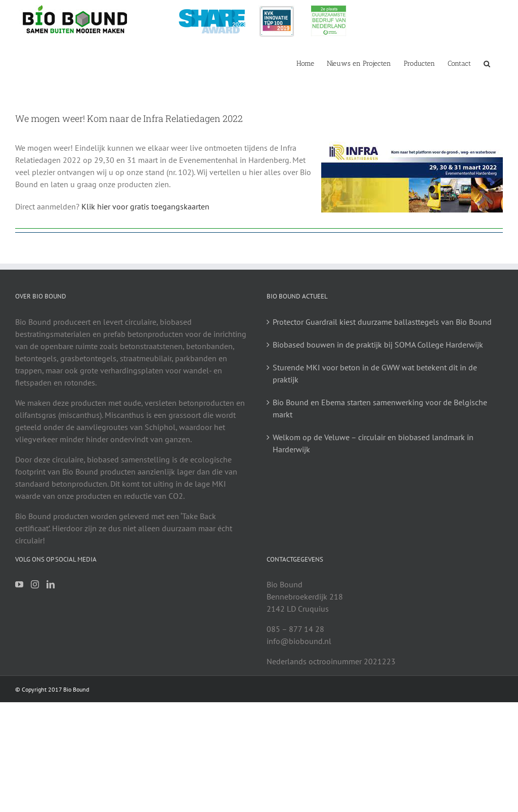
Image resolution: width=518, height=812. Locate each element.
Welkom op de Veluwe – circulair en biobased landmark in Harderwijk (373, 443)
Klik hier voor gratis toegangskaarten (145, 206)
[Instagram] (35, 584)
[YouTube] (19, 584)
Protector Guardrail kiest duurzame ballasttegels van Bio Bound (382, 322)
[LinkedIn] (51, 584)
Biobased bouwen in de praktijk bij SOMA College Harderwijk (378, 345)
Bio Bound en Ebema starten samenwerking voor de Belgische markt (380, 408)
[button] (487, 63)
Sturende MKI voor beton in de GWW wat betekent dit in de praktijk (375, 373)
